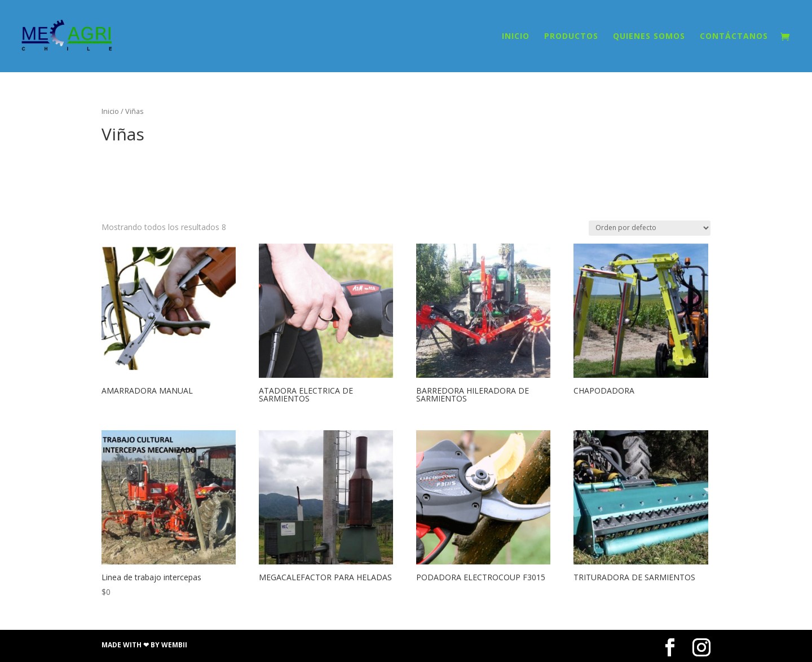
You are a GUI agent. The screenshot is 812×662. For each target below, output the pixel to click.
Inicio (110, 111)
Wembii (174, 645)
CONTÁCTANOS (734, 37)
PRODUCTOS (571, 37)
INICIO (516, 37)
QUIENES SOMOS (649, 37)
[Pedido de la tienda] (650, 228)
